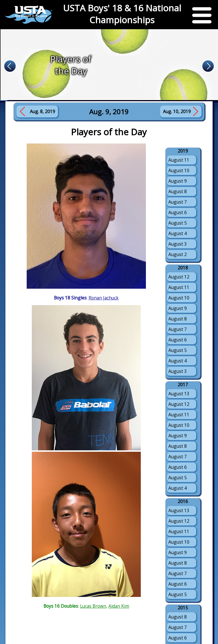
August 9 (178, 181)
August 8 (178, 191)
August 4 (178, 233)
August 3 (178, 244)
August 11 (179, 160)
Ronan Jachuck (104, 298)
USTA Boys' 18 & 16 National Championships (122, 14)
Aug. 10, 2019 (177, 111)
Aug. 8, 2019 (42, 111)
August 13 (179, 394)
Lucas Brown (93, 606)
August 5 (178, 223)
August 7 (178, 202)
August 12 (179, 277)
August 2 (178, 254)
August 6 (178, 212)
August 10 (179, 170)
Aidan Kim (119, 606)
